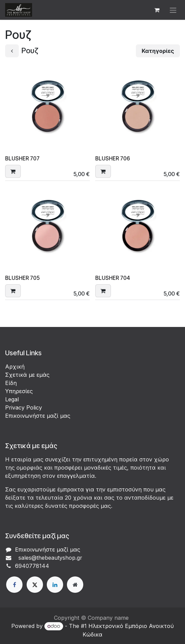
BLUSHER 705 (22, 278)
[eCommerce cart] (157, 10)
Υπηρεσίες (19, 391)
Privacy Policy (24, 407)
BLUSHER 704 (113, 278)
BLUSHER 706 (113, 159)
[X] (35, 585)
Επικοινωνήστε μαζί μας (38, 416)
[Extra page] (75, 585)
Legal (12, 399)
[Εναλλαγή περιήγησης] (173, 10)
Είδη (11, 383)
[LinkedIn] (55, 585)
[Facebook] (14, 585)
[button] (13, 171)
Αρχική (15, 367)
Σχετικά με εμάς (27, 375)
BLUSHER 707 (22, 159)
